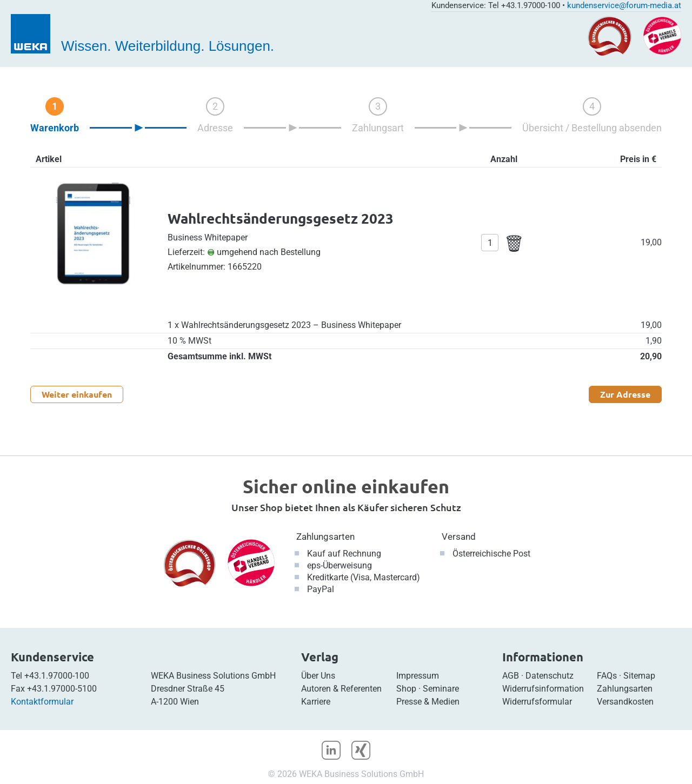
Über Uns (318, 676)
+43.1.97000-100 (57, 676)
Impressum (418, 676)
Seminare (441, 689)
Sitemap (639, 676)
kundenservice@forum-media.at (624, 5)
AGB (511, 676)
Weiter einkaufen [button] (77, 394)
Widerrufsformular (537, 702)
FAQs (607, 676)
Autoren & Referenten (341, 689)
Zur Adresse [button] (625, 394)
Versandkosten (625, 702)
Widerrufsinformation (543, 689)
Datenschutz (550, 676)
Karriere (316, 702)
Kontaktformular (42, 702)
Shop (406, 689)
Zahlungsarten (325, 537)
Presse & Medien (428, 702)
